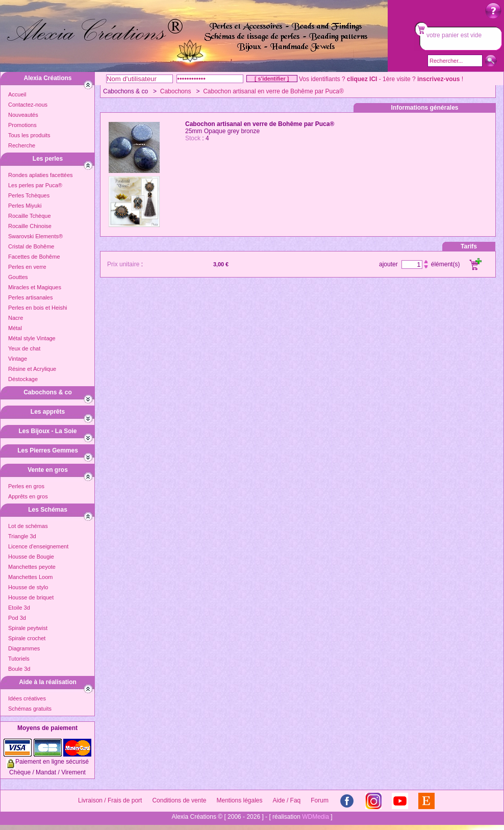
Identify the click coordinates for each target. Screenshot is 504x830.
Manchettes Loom (30, 577)
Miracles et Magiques (35, 287)
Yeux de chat (24, 348)
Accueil (17, 94)
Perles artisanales (30, 297)
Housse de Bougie (31, 557)
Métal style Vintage (32, 338)
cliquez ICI (362, 79)
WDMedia (316, 817)
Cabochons (176, 91)
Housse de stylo (28, 587)
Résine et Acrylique (32, 369)
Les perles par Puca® (35, 185)
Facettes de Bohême (34, 257)
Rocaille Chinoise (30, 226)
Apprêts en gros (28, 496)
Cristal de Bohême (31, 246)
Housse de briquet (31, 597)
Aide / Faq (287, 800)
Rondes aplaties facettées (41, 175)
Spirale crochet (27, 638)
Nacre (16, 318)
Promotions (22, 125)
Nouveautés (23, 115)
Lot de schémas (28, 526)
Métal (15, 328)
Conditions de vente (179, 800)
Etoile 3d (19, 608)
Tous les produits (29, 135)
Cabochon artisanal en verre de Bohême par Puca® (273, 91)
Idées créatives (27, 698)
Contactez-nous (28, 105)
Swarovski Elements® (35, 236)
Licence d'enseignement (38, 546)
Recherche (22, 145)
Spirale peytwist (28, 628)
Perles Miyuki (25, 206)
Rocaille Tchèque (30, 216)
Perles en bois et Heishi (38, 308)
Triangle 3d (22, 536)
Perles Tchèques (29, 195)
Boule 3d (19, 669)
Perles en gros (26, 486)
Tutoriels (19, 659)
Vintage (18, 359)
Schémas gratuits (30, 709)
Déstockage (23, 379)
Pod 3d (17, 618)
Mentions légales (239, 800)
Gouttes (18, 277)
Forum (320, 800)
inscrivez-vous (438, 79)
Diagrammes (24, 648)
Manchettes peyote (32, 567)
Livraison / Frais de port (110, 800)
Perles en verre (27, 267)
